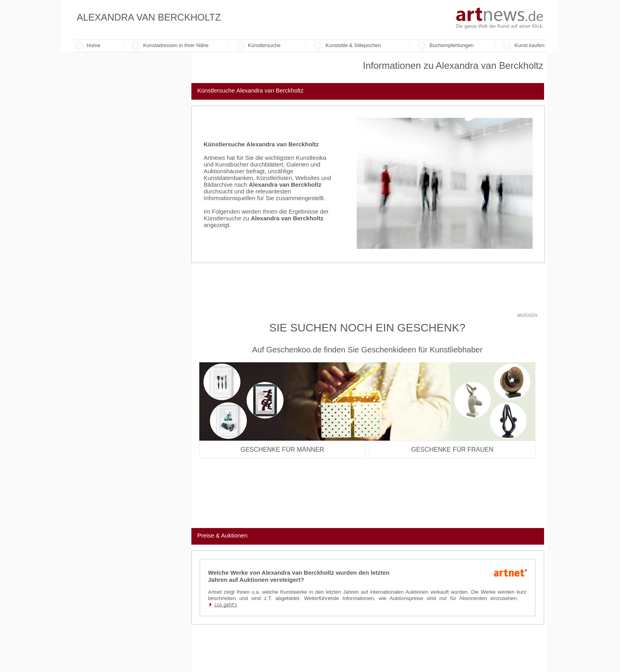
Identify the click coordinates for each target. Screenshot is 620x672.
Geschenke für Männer (282, 450)
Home (94, 45)
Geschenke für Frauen (452, 450)
